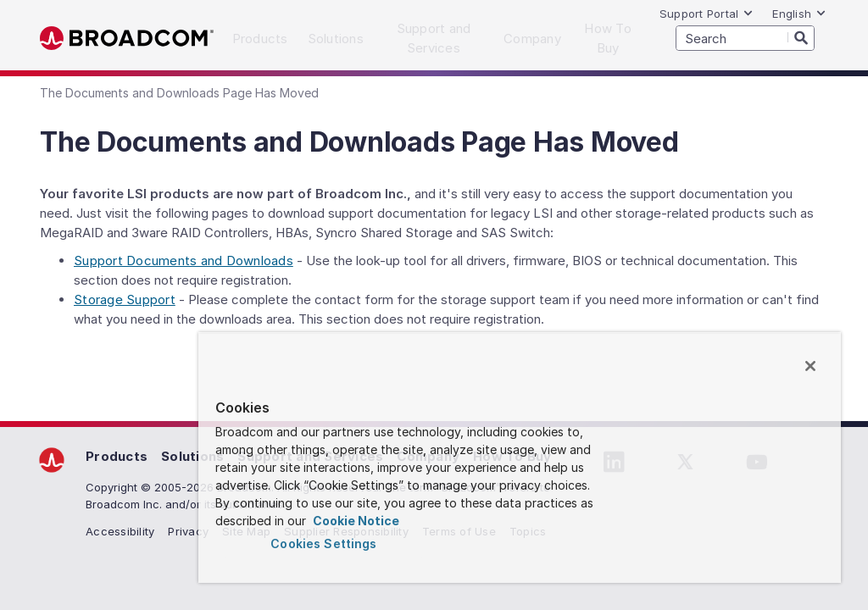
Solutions (192, 456)
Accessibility (120, 531)
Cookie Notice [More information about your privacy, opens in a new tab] (355, 521)
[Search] (801, 37)
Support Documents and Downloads (184, 261)
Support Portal (707, 14)
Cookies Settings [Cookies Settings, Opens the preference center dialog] (323, 543)
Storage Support (125, 299)
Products (117, 456)
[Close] (810, 366)
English (799, 14)
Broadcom (127, 39)
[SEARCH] (745, 38)
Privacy (188, 531)
